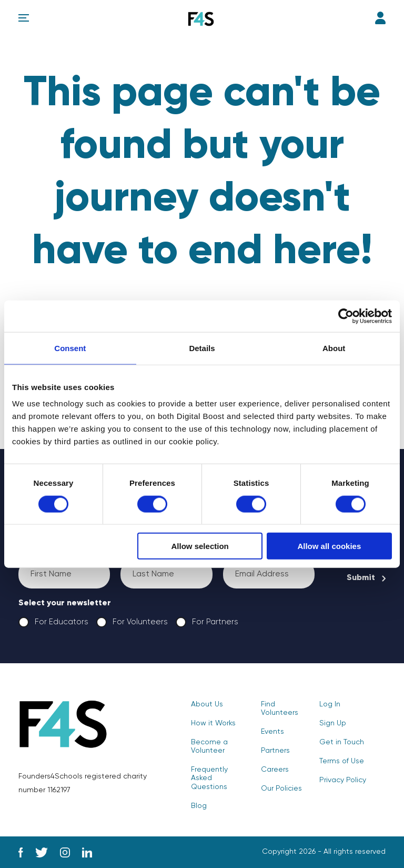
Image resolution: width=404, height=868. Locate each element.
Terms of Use (342, 761)
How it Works (213, 723)
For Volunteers (132, 622)
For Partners (207, 622)
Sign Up (333, 723)
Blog (199, 806)
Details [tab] (202, 348)
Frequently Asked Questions (209, 778)
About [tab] (334, 348)
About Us (207, 704)
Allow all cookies (329, 546)
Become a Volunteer (209, 746)
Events (272, 732)
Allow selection (200, 546)
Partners (275, 751)
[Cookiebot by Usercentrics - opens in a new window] (346, 316)
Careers (275, 770)
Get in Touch (342, 742)
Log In (380, 18)
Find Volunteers (280, 709)
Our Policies (281, 789)
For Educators (53, 622)
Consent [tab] (70, 348)
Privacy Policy (343, 780)
